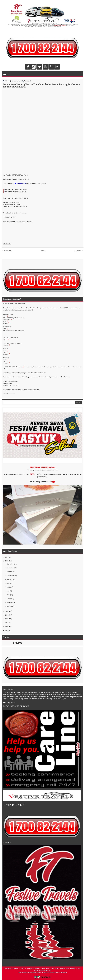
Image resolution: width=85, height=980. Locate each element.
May (8, 591)
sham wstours (17, 81)
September (10, 576)
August (9, 579)
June (8, 587)
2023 (7, 561)
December (10, 564)
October (10, 572)
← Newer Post (7, 251)
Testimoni (28, 81)
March (9, 599)
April (8, 595)
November (10, 568)
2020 (7, 611)
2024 (7, 557)
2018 (7, 619)
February (10, 603)
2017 (7, 623)
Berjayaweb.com (46, 970)
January (9, 606)
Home (43, 251)
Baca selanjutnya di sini (40, 481)
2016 (7, 627)
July (8, 583)
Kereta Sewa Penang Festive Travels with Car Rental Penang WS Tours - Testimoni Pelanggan (41, 86)
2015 (7, 630)
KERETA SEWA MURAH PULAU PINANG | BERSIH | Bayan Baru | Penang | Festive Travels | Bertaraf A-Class (48, 969)
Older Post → (79, 251)
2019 (7, 615)
